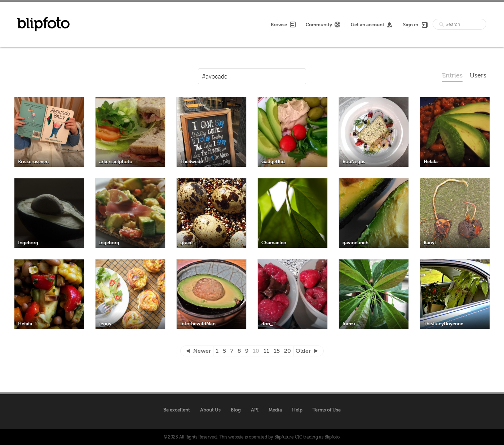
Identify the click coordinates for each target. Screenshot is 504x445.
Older (303, 351)
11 (266, 351)
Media (275, 410)
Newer (202, 351)
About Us (210, 410)
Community (323, 25)
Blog (236, 410)
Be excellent (177, 410)
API (255, 410)
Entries (452, 75)
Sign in (415, 25)
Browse (283, 25)
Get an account (372, 25)
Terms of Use (327, 410)
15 (277, 351)
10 (256, 351)
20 (288, 351)
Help (297, 410)
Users (478, 75)
